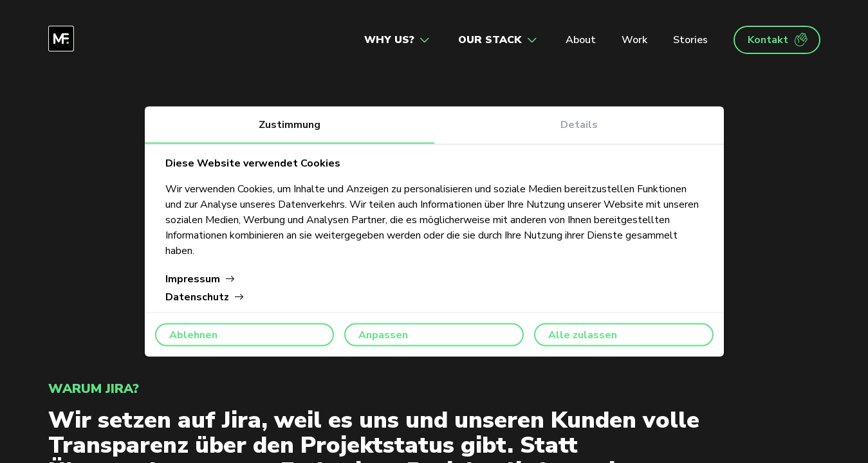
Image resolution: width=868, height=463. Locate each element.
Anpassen (383, 335)
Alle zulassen (583, 335)
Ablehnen (193, 335)
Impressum (200, 279)
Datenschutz (205, 297)
